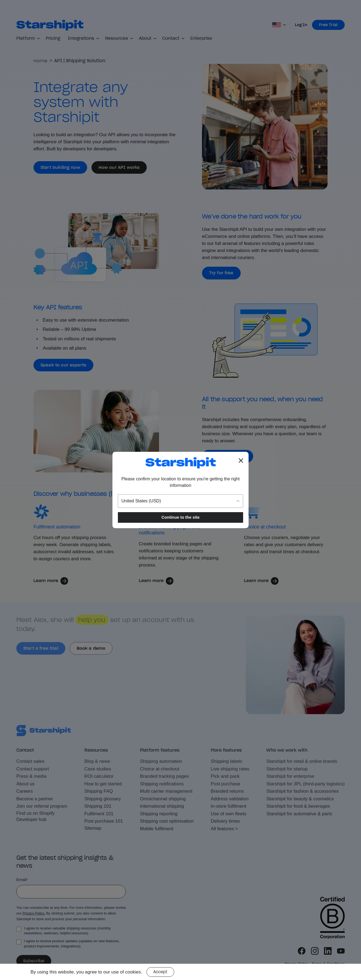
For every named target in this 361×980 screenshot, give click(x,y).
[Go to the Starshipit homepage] (180, 463)
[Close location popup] (241, 461)
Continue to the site (180, 517)
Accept (160, 972)
